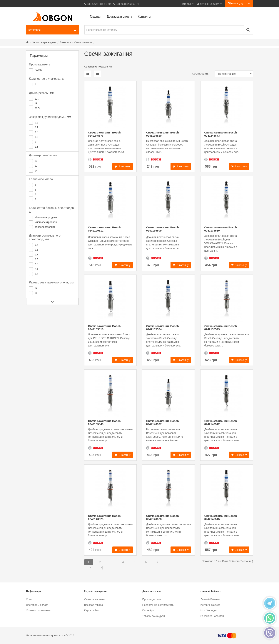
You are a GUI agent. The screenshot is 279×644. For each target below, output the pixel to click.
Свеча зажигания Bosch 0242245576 (104, 134)
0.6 (36, 250)
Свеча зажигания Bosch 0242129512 (104, 229)
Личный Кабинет (210, 599)
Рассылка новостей (212, 616)
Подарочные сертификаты (158, 605)
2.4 (36, 269)
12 (36, 166)
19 (36, 103)
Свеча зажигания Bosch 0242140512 (220, 422)
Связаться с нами (95, 599)
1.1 (36, 147)
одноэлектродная (45, 227)
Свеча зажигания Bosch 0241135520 (162, 134)
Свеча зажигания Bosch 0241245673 (220, 134)
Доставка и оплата (37, 605)
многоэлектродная (46, 222)
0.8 (36, 132)
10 (36, 161)
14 (36, 171)
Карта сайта (91, 610)
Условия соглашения (39, 610)
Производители (152, 599)
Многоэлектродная (46, 217)
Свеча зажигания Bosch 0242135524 (162, 328)
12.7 (37, 99)
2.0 (36, 264)
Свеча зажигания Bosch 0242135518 (104, 328)
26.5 (37, 108)
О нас (30, 599)
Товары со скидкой (154, 616)
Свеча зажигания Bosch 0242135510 (220, 229)
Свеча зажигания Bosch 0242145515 (220, 517)
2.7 (36, 274)
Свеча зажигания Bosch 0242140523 (104, 517)
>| (101, 568)
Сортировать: (201, 74)
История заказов (210, 605)
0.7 (36, 127)
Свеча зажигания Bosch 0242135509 (162, 229)
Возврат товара (94, 605)
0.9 (36, 137)
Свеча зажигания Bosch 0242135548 (104, 422)
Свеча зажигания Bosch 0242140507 (162, 422)
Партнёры (148, 610)
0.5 (36, 123)
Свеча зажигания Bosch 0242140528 (162, 517)
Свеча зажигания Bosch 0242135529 (220, 328)
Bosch (38, 70)
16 (36, 293)
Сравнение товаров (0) (98, 67)
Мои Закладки (209, 610)
